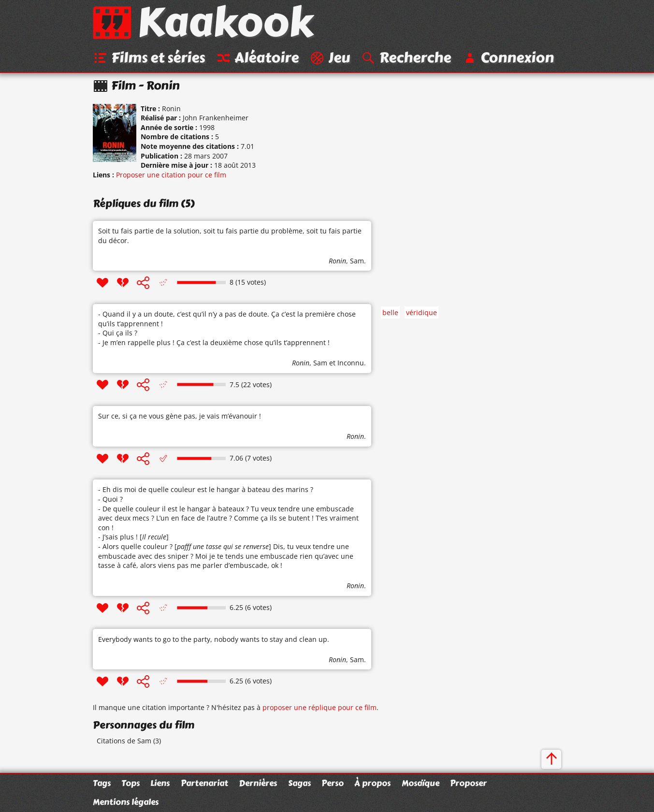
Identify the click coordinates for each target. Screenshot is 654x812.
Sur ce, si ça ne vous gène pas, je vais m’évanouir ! (180, 416)
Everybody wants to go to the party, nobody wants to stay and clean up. (214, 639)
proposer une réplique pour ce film (320, 707)
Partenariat (204, 783)
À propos (372, 783)
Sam (357, 261)
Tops (131, 783)
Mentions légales (126, 802)
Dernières (258, 783)
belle (390, 312)
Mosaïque (421, 783)
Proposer (468, 783)
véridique (421, 312)
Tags (102, 783)
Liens (160, 783)
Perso (333, 783)
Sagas (299, 783)
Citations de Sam (124, 741)
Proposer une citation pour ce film (171, 175)
